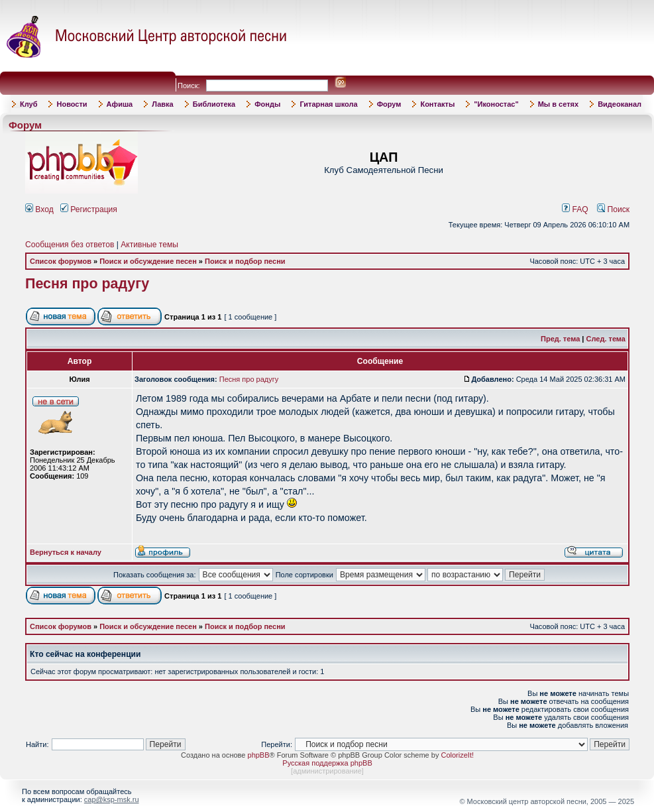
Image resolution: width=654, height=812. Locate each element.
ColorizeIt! (457, 755)
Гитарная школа (328, 104)
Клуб (28, 104)
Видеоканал (620, 104)
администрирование (327, 771)
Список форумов (61, 261)
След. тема (606, 339)
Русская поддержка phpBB (327, 763)
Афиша (120, 104)
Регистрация (89, 209)
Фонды (267, 104)
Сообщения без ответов (70, 245)
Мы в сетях (558, 104)
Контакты (437, 104)
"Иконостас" (496, 104)
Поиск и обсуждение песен (148, 261)
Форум (389, 104)
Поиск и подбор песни (245, 261)
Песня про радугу (87, 284)
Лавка (163, 104)
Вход (39, 209)
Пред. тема (560, 339)
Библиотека (214, 104)
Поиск (613, 209)
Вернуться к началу (66, 552)
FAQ (575, 209)
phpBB (259, 755)
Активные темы (149, 245)
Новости (72, 104)
